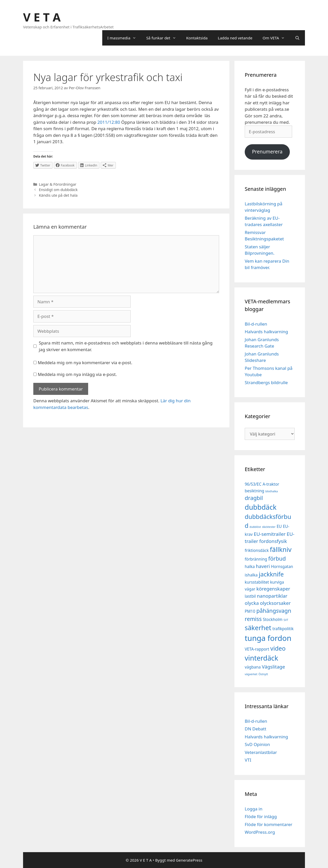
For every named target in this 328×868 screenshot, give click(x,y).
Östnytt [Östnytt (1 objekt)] (263, 674)
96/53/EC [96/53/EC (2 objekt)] (253, 484)
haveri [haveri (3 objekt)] (263, 566)
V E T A (42, 17)
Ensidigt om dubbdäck (58, 190)
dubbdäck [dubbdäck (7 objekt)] (261, 507)
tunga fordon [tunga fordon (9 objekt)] (268, 638)
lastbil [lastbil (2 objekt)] (250, 596)
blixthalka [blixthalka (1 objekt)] (271, 491)
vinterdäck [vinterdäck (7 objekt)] (261, 658)
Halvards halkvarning (266, 332)
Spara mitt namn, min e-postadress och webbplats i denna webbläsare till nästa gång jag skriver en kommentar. (126, 346)
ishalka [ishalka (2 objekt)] (251, 575)
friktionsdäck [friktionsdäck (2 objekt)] (257, 550)
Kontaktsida (197, 38)
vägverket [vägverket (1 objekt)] (251, 674)
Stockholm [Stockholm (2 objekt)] (273, 619)
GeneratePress (189, 860)
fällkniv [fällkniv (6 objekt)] (281, 549)
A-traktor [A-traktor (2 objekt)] (271, 484)
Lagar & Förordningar (58, 184)
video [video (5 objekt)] (278, 648)
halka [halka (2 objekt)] (250, 566)
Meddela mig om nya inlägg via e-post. (77, 374)
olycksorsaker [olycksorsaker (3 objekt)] (275, 603)
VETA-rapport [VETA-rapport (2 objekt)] (257, 649)
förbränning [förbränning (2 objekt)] (256, 559)
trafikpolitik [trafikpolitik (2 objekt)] (283, 629)
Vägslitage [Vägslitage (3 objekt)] (274, 667)
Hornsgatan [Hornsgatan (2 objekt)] (282, 566)
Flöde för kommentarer (269, 824)
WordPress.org (260, 832)
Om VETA (276, 38)
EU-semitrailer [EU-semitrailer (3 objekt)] (270, 534)
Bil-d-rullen (256, 324)
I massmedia (124, 38)
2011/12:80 (109, 122)
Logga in (254, 809)
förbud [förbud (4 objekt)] (277, 558)
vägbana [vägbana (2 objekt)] (253, 667)
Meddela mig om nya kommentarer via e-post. (85, 363)
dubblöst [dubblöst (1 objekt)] (255, 527)
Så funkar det (164, 38)
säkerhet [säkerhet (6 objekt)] (258, 628)
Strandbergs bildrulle (266, 382)
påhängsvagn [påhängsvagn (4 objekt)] (274, 611)
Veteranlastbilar (261, 752)
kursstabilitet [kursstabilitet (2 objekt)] (257, 582)
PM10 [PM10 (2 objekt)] (250, 611)
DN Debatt (255, 729)
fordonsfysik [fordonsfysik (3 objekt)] (273, 541)
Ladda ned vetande (235, 38)
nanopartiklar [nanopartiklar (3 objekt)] (272, 596)
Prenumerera (267, 152)
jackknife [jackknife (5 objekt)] (271, 574)
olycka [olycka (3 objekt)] (252, 603)
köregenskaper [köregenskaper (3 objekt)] (273, 589)
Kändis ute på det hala (58, 195)
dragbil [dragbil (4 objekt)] (254, 498)
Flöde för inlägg (261, 816)
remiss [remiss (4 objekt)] (253, 619)
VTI (248, 760)
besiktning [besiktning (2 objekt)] (254, 491)
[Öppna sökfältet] (297, 38)
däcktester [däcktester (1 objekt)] (269, 527)
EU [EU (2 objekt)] (279, 526)
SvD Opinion (257, 744)
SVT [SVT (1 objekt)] (286, 620)
